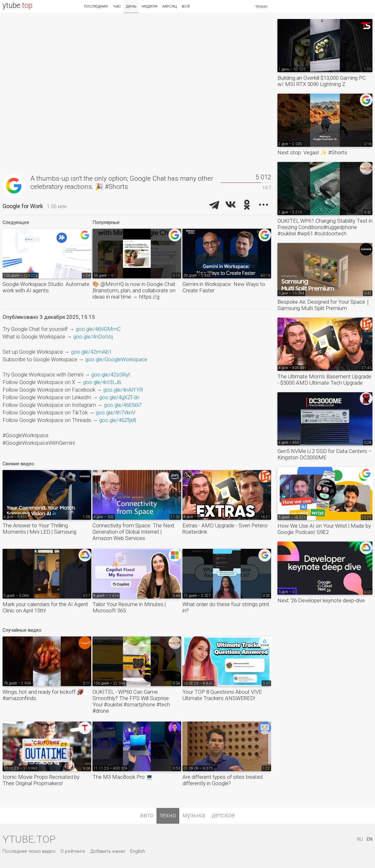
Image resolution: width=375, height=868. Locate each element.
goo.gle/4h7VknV (115, 412)
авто (147, 815)
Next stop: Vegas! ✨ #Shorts (312, 152)
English (138, 851)
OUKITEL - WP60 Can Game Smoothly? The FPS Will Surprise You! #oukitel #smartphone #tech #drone (131, 701)
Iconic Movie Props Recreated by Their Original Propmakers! (41, 780)
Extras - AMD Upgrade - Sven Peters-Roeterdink (226, 529)
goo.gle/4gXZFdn (119, 397)
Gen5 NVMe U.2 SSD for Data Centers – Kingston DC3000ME (325, 454)
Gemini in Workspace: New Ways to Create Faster (224, 287)
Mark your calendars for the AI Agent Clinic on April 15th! (45, 607)
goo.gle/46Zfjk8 (118, 420)
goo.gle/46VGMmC (98, 329)
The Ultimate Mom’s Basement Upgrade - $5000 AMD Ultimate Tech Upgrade (324, 380)
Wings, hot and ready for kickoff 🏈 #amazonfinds (43, 695)
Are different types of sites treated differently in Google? (222, 780)
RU (360, 839)
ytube (17, 6)
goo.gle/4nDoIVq (93, 337)
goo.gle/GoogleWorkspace (116, 359)
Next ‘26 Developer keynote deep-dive (321, 600)
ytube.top (29, 839)
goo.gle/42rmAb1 (91, 352)
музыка (194, 815)
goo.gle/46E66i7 (123, 405)
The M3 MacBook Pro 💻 (123, 777)
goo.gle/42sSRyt (111, 375)
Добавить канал (108, 851)
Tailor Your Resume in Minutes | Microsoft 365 (129, 607)
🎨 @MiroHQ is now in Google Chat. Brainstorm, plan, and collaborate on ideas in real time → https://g (135, 290)
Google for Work (23, 206)
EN (370, 839)
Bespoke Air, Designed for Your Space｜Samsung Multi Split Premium (324, 305)
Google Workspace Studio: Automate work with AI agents (46, 287)
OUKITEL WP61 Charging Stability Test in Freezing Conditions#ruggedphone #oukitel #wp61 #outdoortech (325, 227)
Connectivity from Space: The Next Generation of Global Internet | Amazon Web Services (133, 532)
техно (168, 815)
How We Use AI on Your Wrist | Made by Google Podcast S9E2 (324, 529)
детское (223, 815)
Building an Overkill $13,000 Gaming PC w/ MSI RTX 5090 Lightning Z (322, 81)
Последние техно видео (29, 851)
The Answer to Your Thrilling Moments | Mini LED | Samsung (39, 529)
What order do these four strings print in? (226, 607)
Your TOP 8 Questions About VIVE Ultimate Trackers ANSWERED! (222, 695)
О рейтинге (73, 851)
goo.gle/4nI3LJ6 (102, 382)
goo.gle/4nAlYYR (123, 390)
